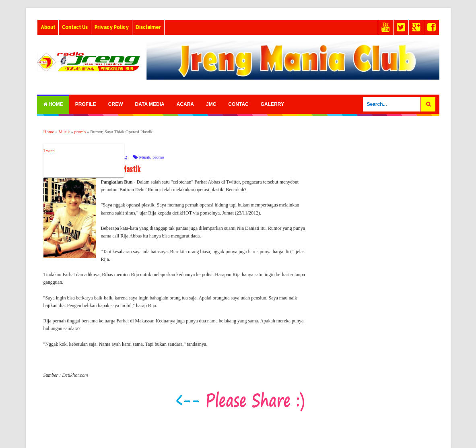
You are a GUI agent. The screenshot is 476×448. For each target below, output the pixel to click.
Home (53, 104)
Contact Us (75, 27)
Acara (185, 104)
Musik (144, 157)
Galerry (272, 104)
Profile (86, 104)
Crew (116, 104)
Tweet (49, 151)
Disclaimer (148, 27)
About (48, 27)
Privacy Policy (112, 27)
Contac (238, 104)
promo (158, 157)
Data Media (150, 104)
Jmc (211, 104)
